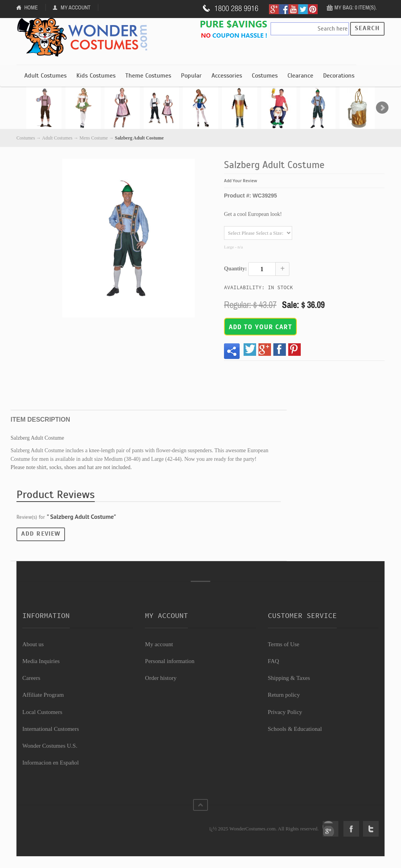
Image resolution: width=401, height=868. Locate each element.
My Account (76, 7)
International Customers (51, 729)
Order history (161, 678)
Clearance (300, 76)
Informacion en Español (51, 763)
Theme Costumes (148, 76)
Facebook (351, 829)
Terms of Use (284, 644)
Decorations (339, 76)
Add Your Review (241, 181)
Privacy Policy (285, 712)
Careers (31, 678)
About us (33, 644)
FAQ (274, 661)
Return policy (284, 695)
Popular (191, 76)
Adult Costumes (45, 76)
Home (31, 7)
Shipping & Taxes (289, 678)
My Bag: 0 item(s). (356, 7)
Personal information (170, 661)
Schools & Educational (295, 729)
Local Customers (42, 712)
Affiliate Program (43, 695)
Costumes (265, 76)
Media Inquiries (41, 661)
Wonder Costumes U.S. (50, 746)
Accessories (227, 76)
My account (159, 644)
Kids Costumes (96, 76)
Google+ (331, 829)
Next (382, 108)
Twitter (371, 829)
